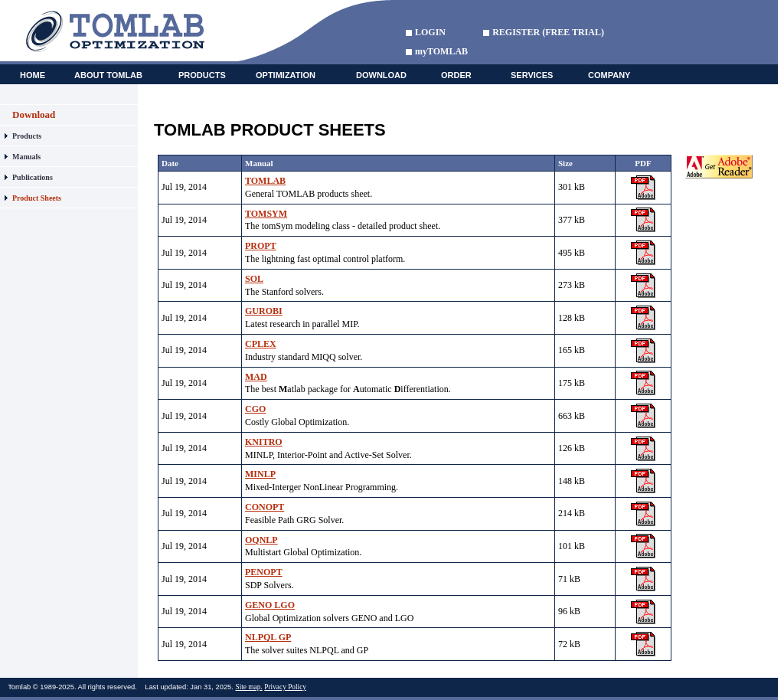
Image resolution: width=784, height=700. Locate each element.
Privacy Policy (285, 687)
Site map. (248, 687)
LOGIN (430, 32)
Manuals (26, 157)
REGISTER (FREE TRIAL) (548, 32)
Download (34, 114)
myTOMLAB (441, 51)
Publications (33, 177)
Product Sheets (37, 198)
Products (27, 136)
